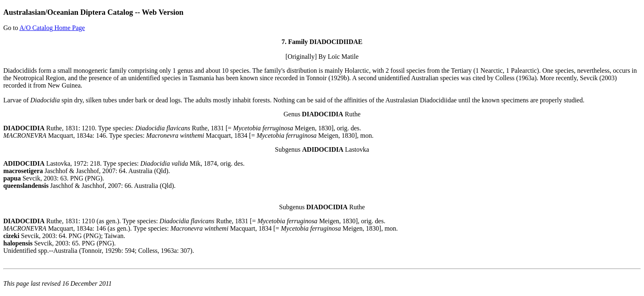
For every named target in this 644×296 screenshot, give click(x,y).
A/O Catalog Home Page (52, 28)
